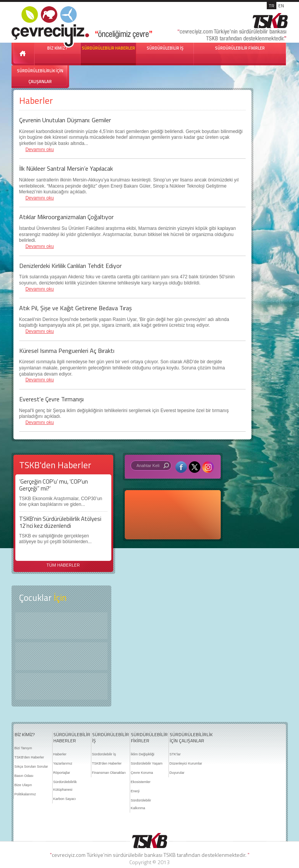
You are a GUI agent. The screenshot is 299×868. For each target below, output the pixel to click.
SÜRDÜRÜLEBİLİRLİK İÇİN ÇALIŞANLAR (40, 76)
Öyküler (61, 656)
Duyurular (177, 773)
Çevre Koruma (142, 773)
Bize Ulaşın (23, 785)
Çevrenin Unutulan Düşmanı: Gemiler (65, 120)
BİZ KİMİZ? (25, 735)
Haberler (60, 754)
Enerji (135, 791)
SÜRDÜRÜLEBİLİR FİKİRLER (240, 48)
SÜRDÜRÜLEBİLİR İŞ (165, 48)
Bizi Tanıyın (23, 748)
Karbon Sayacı (65, 799)
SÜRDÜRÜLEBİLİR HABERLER (108, 48)
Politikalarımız (25, 794)
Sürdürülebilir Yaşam (147, 763)
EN (281, 6)
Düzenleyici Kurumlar (186, 763)
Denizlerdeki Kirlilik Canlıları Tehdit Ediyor (70, 266)
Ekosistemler (141, 782)
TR (272, 6)
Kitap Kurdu (61, 686)
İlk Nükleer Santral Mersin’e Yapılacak (66, 168)
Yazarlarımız (63, 763)
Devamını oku (40, 150)
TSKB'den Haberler (29, 757)
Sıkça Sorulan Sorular (31, 767)
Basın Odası (24, 776)
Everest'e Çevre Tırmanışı (51, 399)
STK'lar (175, 754)
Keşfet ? (61, 626)
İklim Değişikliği (143, 754)
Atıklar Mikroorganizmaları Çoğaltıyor (66, 217)
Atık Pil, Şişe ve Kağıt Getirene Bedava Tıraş (75, 308)
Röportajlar (62, 773)
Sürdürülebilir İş (104, 754)
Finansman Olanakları (109, 773)
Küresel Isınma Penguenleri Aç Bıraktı (67, 351)
